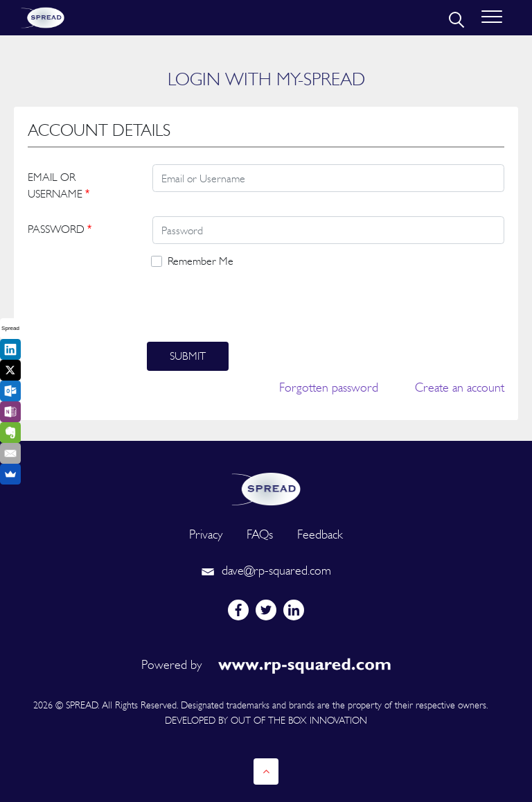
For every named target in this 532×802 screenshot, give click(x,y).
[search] (455, 18)
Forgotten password (329, 387)
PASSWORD (60, 229)
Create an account (460, 387)
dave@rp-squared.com (266, 570)
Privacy (206, 534)
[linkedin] (294, 610)
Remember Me (201, 261)
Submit (188, 356)
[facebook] (238, 610)
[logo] (266, 488)
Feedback (320, 534)
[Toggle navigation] (492, 18)
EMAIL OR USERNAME (59, 185)
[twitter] (266, 610)
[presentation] (252, 306)
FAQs (260, 534)
